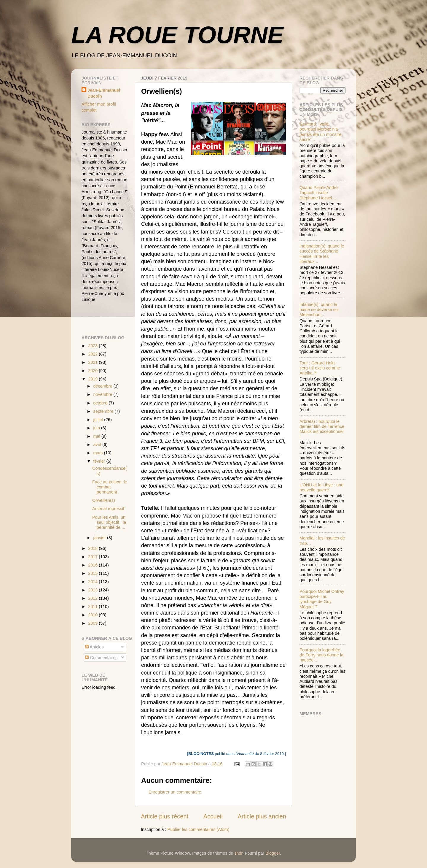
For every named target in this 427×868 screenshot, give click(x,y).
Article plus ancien (262, 816)
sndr (238, 853)
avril (98, 445)
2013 (93, 590)
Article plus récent (165, 816)
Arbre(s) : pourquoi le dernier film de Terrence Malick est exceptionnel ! (322, 429)
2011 (93, 607)
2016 (93, 565)
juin (97, 428)
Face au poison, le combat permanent (110, 487)
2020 (93, 371)
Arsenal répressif (108, 509)
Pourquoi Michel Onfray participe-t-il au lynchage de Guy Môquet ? (322, 599)
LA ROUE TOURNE (177, 35)
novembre (103, 394)
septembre (104, 411)
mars (99, 453)
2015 (93, 573)
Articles (94, 647)
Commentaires (101, 658)
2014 (93, 582)
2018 (93, 548)
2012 (93, 598)
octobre (101, 403)
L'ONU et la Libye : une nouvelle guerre (321, 487)
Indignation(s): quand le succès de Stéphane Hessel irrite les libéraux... (322, 254)
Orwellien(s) (104, 500)
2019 (93, 379)
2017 (93, 557)
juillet (99, 420)
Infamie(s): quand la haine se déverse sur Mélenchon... (319, 310)
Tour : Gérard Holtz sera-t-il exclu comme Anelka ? (320, 368)
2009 (93, 623)
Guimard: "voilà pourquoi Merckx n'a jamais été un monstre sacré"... (321, 132)
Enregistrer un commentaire (175, 792)
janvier (100, 538)
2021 (93, 362)
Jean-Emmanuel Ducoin (104, 93)
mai (97, 436)
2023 (93, 346)
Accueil (213, 816)
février (100, 461)
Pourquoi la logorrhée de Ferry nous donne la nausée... (321, 655)
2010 (93, 615)
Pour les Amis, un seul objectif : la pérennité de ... (109, 522)
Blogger (273, 853)
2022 (93, 354)
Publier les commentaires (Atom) (199, 829)
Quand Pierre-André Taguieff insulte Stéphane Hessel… (319, 193)
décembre (103, 386)
